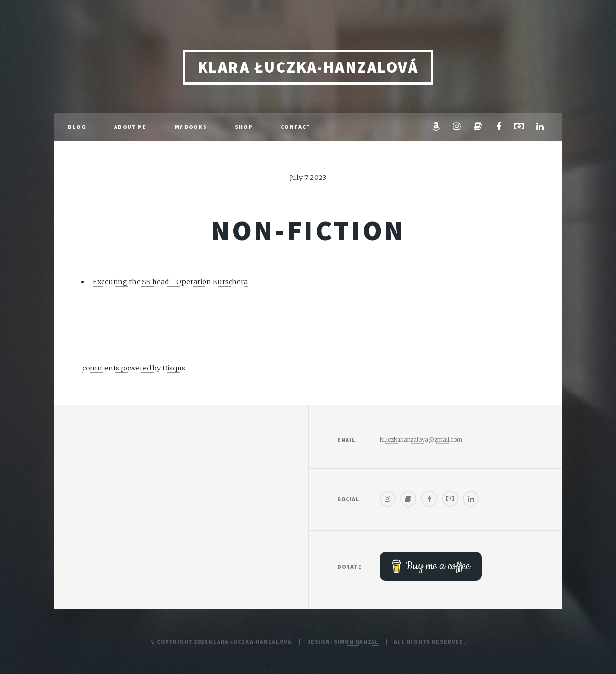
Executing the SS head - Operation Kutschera (170, 282)
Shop (244, 127)
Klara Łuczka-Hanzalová (308, 67)
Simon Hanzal (357, 642)
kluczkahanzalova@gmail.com (421, 439)
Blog (77, 127)
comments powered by (134, 368)
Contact (295, 127)
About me (130, 127)
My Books (191, 127)
